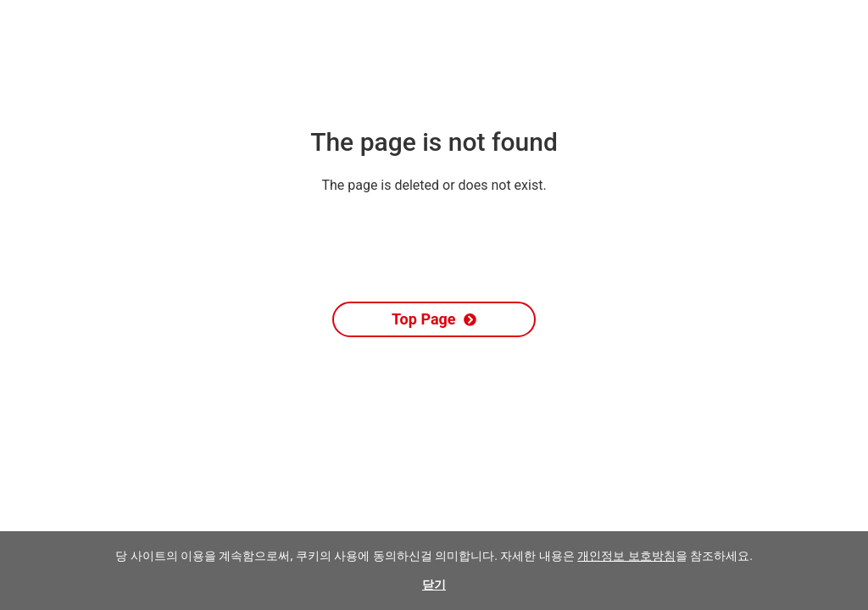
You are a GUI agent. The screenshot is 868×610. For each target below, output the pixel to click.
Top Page (434, 319)
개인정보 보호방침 (626, 556)
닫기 (434, 585)
